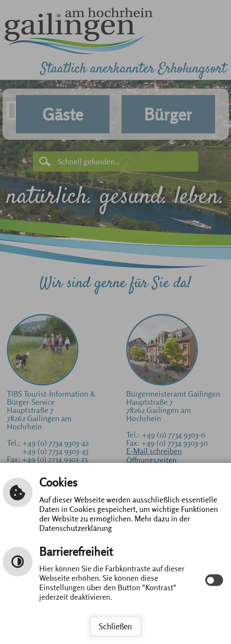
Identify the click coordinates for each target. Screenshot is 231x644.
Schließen (115, 626)
